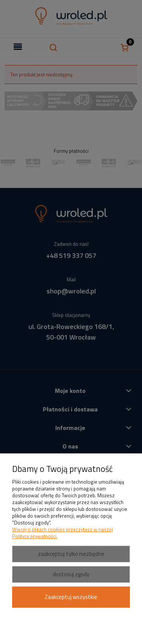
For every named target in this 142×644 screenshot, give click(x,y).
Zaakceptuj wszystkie (71, 597)
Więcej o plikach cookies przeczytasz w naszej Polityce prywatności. (62, 533)
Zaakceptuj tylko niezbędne (71, 554)
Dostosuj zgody (71, 574)
